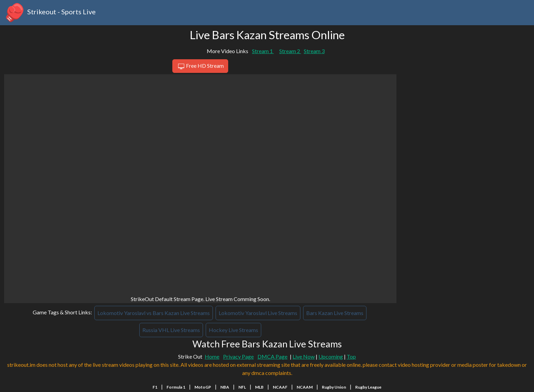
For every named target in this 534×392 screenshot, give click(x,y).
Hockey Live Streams (233, 330)
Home (212, 356)
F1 (155, 387)
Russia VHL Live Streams (171, 330)
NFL (242, 387)
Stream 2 (290, 51)
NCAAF (280, 387)
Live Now (304, 356)
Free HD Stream (200, 66)
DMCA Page (272, 356)
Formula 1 (176, 387)
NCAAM (305, 387)
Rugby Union (334, 387)
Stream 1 (263, 51)
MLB (259, 387)
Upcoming (331, 356)
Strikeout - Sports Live (50, 13)
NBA (225, 387)
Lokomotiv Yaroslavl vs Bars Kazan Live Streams (154, 313)
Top (351, 356)
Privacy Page (238, 356)
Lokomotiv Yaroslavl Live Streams (258, 313)
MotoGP (203, 387)
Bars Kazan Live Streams (335, 313)
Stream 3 (314, 51)
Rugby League (368, 387)
